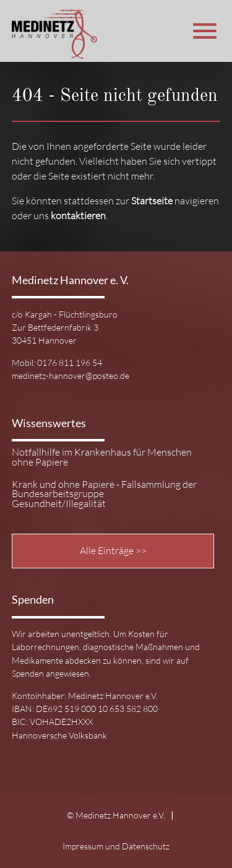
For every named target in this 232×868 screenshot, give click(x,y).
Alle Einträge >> (113, 550)
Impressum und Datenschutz (116, 846)
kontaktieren (78, 215)
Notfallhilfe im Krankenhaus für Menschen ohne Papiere (102, 458)
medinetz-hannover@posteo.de (71, 375)
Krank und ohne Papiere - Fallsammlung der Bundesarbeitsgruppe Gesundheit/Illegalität (104, 494)
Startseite (152, 201)
